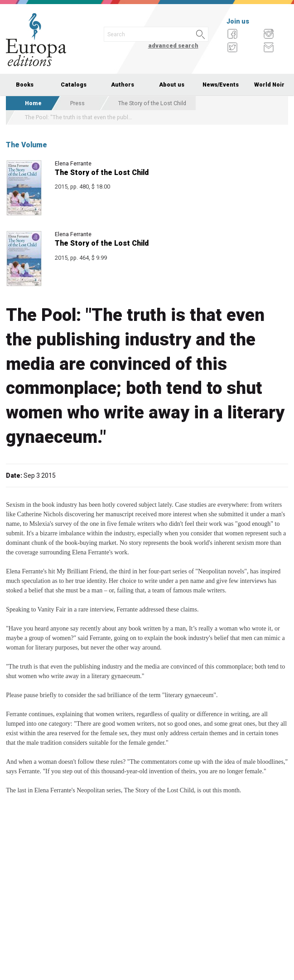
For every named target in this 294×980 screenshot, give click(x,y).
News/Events (221, 85)
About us (172, 85)
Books (25, 85)
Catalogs (74, 85)
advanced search (173, 46)
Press (77, 103)
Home (33, 103)
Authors (123, 85)
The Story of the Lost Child (152, 103)
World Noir (269, 85)
